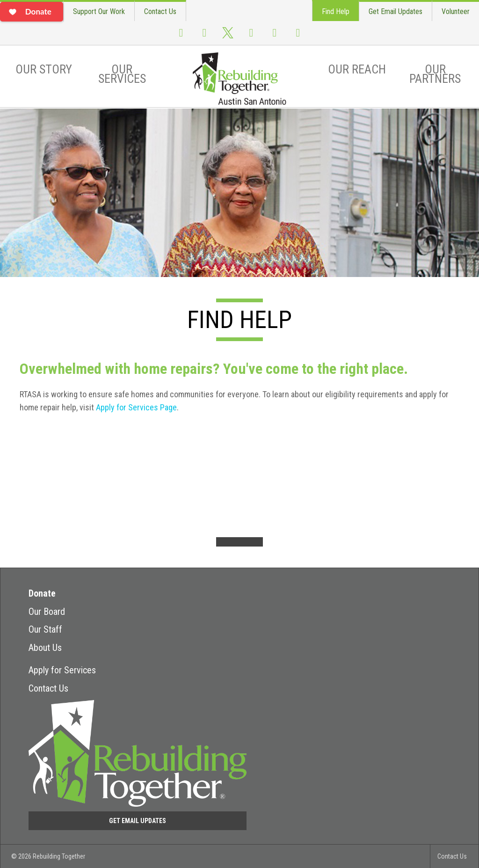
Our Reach (357, 69)
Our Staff (45, 629)
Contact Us (160, 11)
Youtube (251, 36)
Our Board (47, 612)
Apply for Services (62, 670)
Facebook (181, 36)
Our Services (122, 74)
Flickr (275, 36)
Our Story (44, 69)
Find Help (336, 11)
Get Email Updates (396, 11)
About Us (45, 648)
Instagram (204, 36)
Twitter (228, 37)
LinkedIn (298, 36)
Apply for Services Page (136, 407)
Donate (42, 593)
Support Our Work (99, 11)
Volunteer (456, 11)
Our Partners (435, 74)
